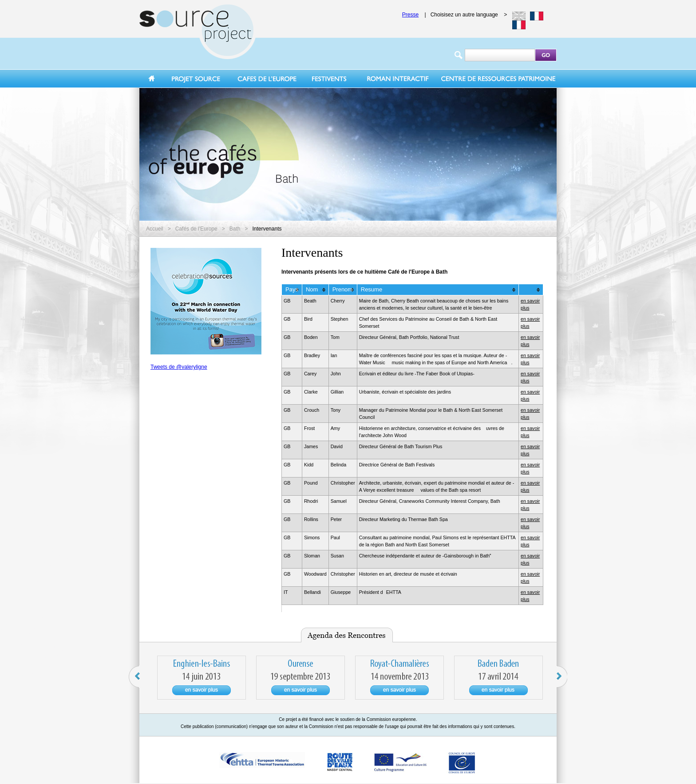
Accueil (155, 229)
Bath (235, 229)
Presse (410, 15)
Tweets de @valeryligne (179, 367)
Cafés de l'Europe (196, 229)
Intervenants (267, 229)
